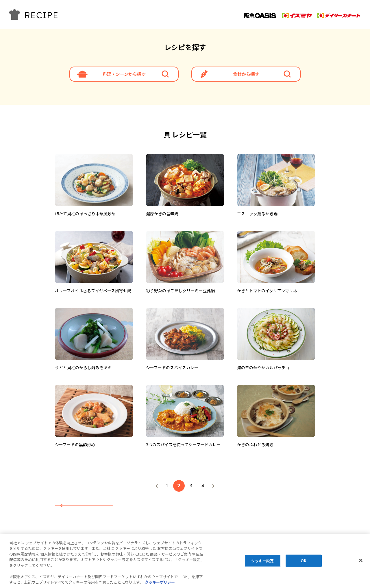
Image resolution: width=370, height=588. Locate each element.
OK (304, 561)
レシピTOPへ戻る (91, 510)
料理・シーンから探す (124, 77)
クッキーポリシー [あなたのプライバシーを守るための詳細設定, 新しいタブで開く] (160, 582)
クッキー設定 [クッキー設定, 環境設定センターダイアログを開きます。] (263, 561)
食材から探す (246, 77)
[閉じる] (361, 561)
